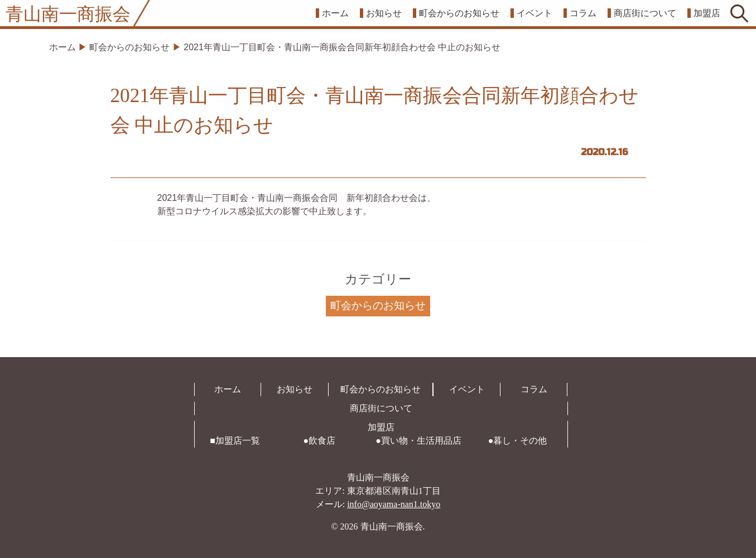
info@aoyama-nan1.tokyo (394, 504)
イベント (535, 13)
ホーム (335, 13)
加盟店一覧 (238, 441)
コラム (583, 13)
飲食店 (322, 441)
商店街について (645, 13)
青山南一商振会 (68, 14)
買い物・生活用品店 (421, 441)
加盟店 (707, 13)
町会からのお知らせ (459, 13)
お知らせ (384, 13)
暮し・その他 (520, 441)
